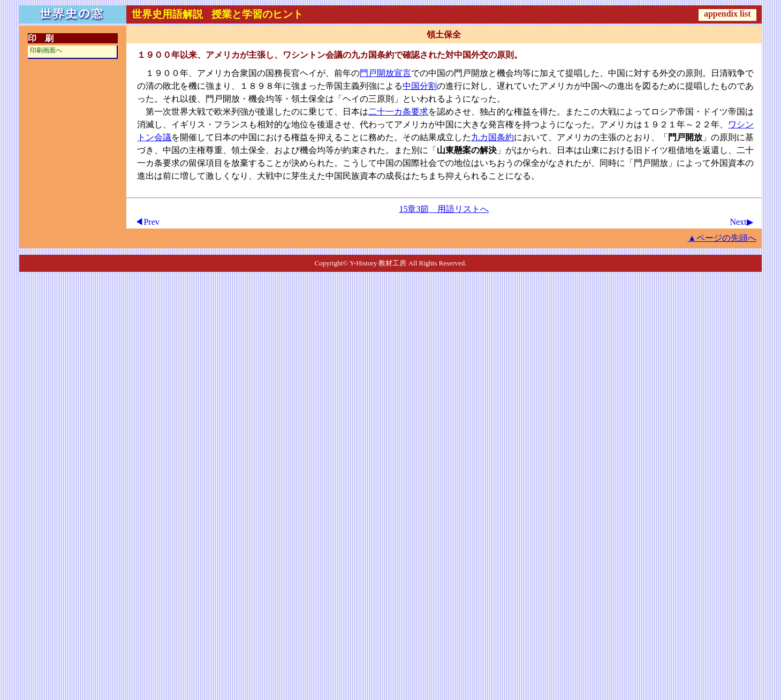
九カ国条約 (492, 137)
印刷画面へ (46, 50)
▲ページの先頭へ (722, 238)
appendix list (727, 14)
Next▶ (741, 222)
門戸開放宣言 (385, 73)
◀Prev (147, 222)
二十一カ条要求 (398, 112)
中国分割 (420, 86)
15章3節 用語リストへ (444, 209)
